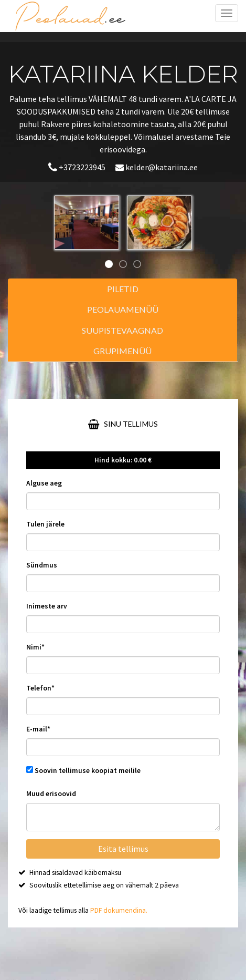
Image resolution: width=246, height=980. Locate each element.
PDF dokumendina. (119, 910)
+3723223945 (78, 167)
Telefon (40, 688)
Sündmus (42, 565)
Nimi (35, 647)
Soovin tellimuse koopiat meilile (88, 771)
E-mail (38, 729)
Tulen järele (45, 524)
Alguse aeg (44, 483)
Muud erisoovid (51, 794)
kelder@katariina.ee (157, 167)
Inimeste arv (47, 606)
